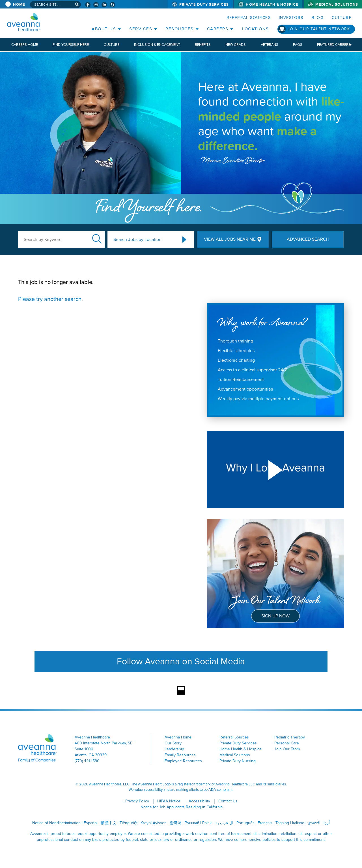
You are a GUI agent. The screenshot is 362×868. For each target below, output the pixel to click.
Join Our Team (287, 749)
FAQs (298, 45)
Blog (318, 18)
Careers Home (25, 45)
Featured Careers (334, 45)
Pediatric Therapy (290, 737)
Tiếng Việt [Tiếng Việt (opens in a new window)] (129, 823)
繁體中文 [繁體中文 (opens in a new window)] (109, 823)
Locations (256, 29)
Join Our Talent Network (319, 29)
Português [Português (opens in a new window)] (245, 823)
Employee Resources (183, 761)
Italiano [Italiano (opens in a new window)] (298, 823)
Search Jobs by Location (137, 239)
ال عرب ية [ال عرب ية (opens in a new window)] (224, 823)
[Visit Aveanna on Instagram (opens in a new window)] (96, 5)
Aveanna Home (178, 737)
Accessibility (199, 801)
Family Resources (180, 755)
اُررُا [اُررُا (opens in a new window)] (327, 823)
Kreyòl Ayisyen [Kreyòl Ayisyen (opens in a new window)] (154, 823)
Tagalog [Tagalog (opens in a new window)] (282, 823)
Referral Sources (249, 18)
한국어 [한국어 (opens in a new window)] (176, 823)
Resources (180, 29)
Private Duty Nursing (238, 761)
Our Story (173, 743)
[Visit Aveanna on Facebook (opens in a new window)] (88, 5)
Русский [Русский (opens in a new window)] (192, 823)
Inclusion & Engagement (157, 45)
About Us (104, 29)
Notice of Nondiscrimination (56, 823)
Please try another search (50, 299)
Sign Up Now (275, 616)
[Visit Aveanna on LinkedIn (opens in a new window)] (104, 5)
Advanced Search (308, 239)
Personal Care (287, 743)
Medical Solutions (337, 4)
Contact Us (228, 801)
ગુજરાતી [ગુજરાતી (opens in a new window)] (314, 823)
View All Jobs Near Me (230, 239)
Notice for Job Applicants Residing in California (182, 807)
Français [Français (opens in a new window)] (265, 823)
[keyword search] (61, 240)
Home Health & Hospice (272, 4)
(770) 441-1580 (87, 761)
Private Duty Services (204, 4)
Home (19, 4)
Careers (218, 29)
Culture (342, 18)
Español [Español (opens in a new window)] (91, 823)
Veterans (270, 45)
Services (141, 29)
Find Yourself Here (71, 45)
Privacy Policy (137, 801)
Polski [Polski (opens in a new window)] (207, 823)
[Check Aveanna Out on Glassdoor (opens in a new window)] (112, 5)
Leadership (174, 749)
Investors (291, 18)
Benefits (203, 45)
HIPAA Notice (169, 801)
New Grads (236, 45)
